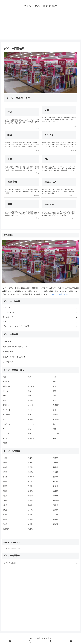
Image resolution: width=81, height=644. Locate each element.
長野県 (30, 486)
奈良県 (30, 500)
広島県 (5, 510)
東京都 (5, 477)
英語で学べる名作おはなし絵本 (15, 347)
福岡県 (5, 519)
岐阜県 (55, 486)
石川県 (30, 482)
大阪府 (55, 496)
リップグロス (8, 362)
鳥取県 (5, 505)
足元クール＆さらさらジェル (14, 357)
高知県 (55, 515)
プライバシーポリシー (11, 548)
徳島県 (55, 510)
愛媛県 (30, 515)
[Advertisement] (40, 26)
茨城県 (30, 467)
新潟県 (55, 477)
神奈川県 (31, 477)
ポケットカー (8, 352)
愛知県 (30, 491)
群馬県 (5, 472)
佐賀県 (30, 519)
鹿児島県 (6, 529)
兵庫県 (5, 500)
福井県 (55, 482)
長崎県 (55, 519)
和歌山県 (56, 500)
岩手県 (55, 458)
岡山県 (55, 505)
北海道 (5, 458)
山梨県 (5, 486)
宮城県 (5, 463)
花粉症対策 (7, 342)
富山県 (5, 482)
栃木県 (55, 467)
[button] (77, 563)
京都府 (30, 496)
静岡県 (5, 491)
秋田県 (30, 463)
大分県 (30, 524)
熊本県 (5, 524)
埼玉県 (30, 472)
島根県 (30, 505)
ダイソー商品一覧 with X (61, 294)
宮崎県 (55, 524)
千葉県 (55, 472)
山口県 (30, 510)
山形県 (55, 463)
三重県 (55, 491)
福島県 (5, 467)
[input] (41, 563)
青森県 (30, 458)
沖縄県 (30, 529)
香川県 (5, 515)
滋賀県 (5, 496)
